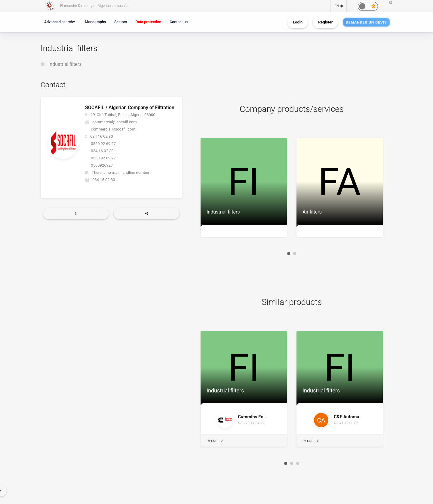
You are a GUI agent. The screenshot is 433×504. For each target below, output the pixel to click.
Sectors (121, 22)
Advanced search (58, 22)
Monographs (95, 22)
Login (298, 22)
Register (325, 22)
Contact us (179, 22)
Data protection (149, 22)
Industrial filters (65, 64)
